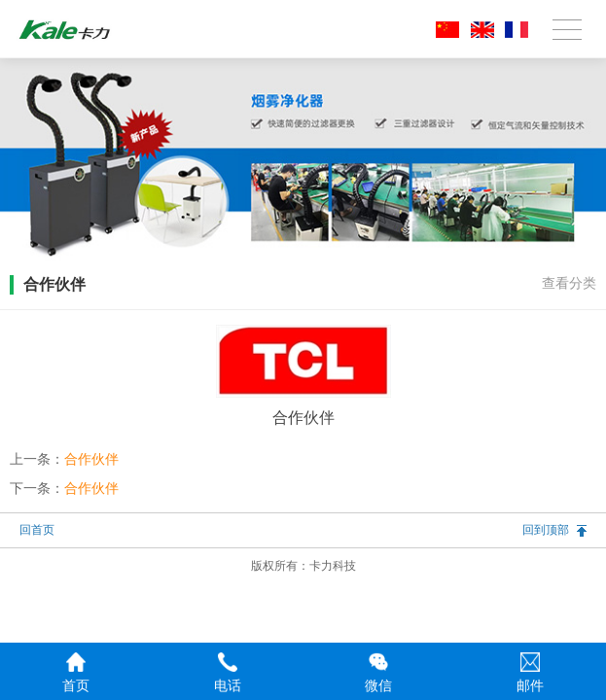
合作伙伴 (91, 459)
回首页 (37, 530)
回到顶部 (546, 530)
